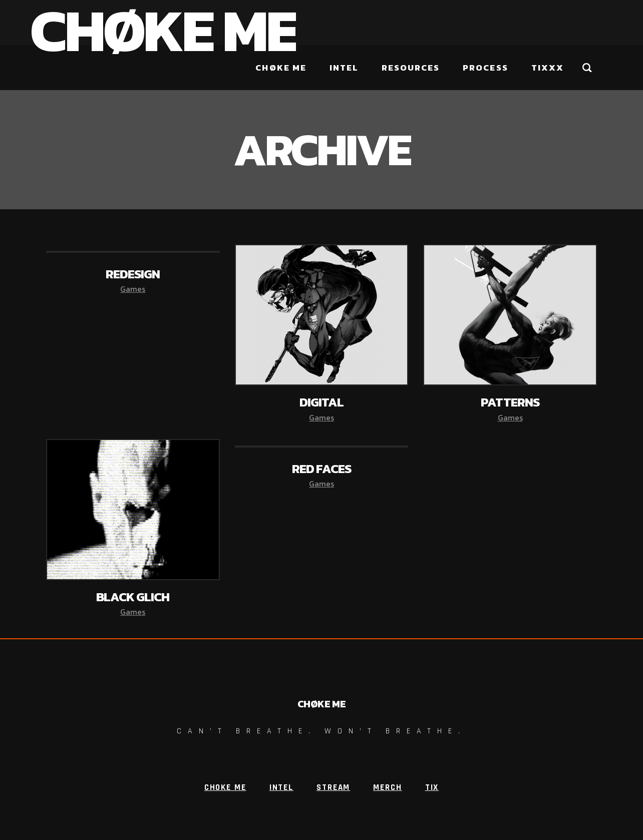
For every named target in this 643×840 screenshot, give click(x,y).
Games (133, 289)
